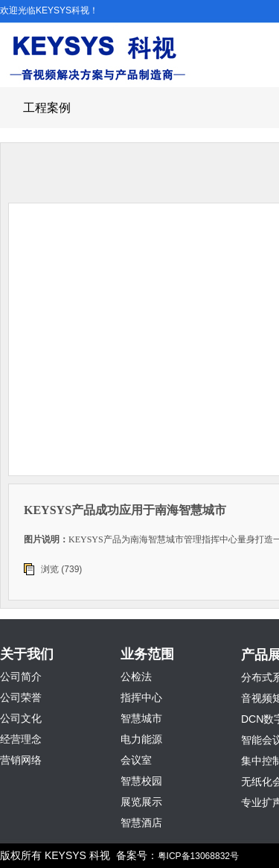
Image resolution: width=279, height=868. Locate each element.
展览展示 (141, 802)
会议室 (136, 760)
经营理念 (21, 739)
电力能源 (141, 739)
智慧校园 (141, 781)
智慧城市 (141, 718)
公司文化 (21, 718)
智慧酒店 (141, 823)
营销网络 (21, 760)
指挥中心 (141, 697)
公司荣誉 (21, 697)
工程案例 (47, 108)
